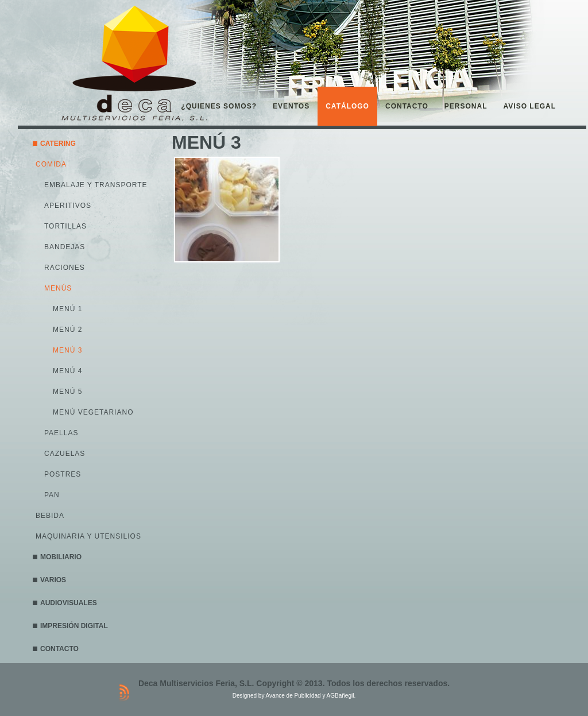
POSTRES (63, 474)
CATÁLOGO (347, 106)
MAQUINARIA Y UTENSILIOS (88, 536)
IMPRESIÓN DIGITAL (74, 626)
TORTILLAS (65, 226)
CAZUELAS (65, 454)
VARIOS (53, 580)
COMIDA (51, 164)
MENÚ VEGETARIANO (93, 412)
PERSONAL (466, 106)
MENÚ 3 (67, 350)
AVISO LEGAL (530, 106)
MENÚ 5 (67, 392)
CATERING (58, 144)
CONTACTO (407, 106)
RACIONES (65, 268)
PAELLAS (61, 433)
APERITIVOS (68, 206)
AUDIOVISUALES (69, 603)
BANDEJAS (65, 247)
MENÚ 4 (67, 371)
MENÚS (58, 288)
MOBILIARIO (61, 557)
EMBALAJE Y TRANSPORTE (96, 185)
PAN (52, 495)
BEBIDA (50, 516)
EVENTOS (291, 106)
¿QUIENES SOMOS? (219, 106)
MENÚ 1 (67, 309)
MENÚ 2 (67, 330)
